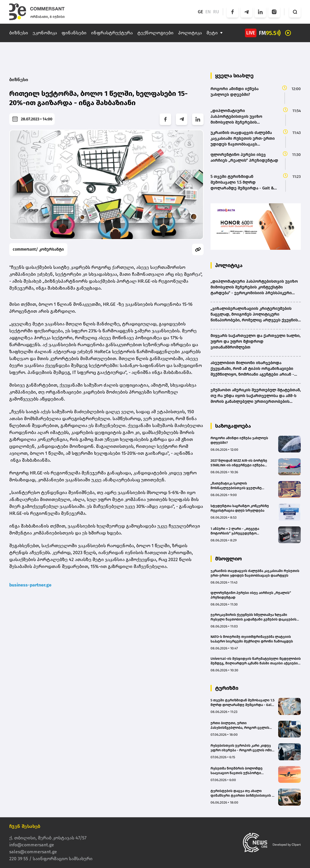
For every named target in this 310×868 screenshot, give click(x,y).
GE (200, 12)
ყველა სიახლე (234, 76)
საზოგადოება (233, 426)
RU (216, 12)
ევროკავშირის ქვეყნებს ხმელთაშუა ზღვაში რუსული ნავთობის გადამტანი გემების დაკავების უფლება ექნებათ (253, 617)
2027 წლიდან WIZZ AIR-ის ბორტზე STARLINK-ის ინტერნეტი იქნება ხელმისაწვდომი (239, 463)
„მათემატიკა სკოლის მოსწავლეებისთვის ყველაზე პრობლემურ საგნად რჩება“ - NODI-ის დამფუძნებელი (242, 486)
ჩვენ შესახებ (25, 826)
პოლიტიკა (190, 33)
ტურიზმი (227, 688)
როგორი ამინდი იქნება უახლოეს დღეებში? (239, 440)
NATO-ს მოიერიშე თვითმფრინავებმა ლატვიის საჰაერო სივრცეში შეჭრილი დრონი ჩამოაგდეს (252, 639)
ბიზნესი (19, 33)
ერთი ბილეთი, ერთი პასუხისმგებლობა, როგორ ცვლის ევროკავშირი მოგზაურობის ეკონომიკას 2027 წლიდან (240, 725)
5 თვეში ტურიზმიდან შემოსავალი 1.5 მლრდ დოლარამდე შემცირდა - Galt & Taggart (242, 703)
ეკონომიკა (45, 33)
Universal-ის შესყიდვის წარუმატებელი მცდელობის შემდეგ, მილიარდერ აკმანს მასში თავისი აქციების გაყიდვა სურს (256, 661)
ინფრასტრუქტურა (112, 33)
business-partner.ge (30, 585)
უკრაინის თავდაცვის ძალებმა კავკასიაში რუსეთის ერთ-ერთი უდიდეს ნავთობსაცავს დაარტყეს (255, 573)
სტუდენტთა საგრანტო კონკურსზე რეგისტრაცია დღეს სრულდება (240, 508)
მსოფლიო (228, 559)
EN (208, 12)
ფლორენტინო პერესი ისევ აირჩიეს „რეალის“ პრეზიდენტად (251, 595)
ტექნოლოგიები (155, 33)
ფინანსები (74, 33)
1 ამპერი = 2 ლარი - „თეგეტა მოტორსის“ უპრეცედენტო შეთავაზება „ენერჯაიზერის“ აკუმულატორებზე (235, 531)
